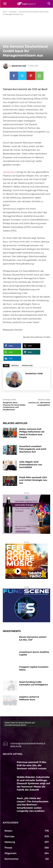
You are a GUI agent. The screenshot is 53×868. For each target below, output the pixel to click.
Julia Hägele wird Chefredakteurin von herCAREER (31, 465)
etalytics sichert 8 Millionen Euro (29, 698)
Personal (13, 12)
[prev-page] (5, 710)
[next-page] (9, 710)
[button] (12, 346)
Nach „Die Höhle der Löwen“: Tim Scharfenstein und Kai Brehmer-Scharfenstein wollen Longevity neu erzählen (33, 805)
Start (5, 12)
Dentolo (15, 366)
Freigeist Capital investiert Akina (34, 668)
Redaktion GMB (19, 66)
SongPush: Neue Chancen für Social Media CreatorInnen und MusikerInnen (14, 406)
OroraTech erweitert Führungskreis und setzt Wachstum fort (33, 449)
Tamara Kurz (9, 172)
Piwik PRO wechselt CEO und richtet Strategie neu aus (33, 480)
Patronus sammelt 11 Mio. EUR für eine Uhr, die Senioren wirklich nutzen (32, 765)
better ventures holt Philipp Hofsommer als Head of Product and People (32, 433)
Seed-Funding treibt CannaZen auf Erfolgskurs (34, 683)
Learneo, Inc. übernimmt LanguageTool (39, 404)
